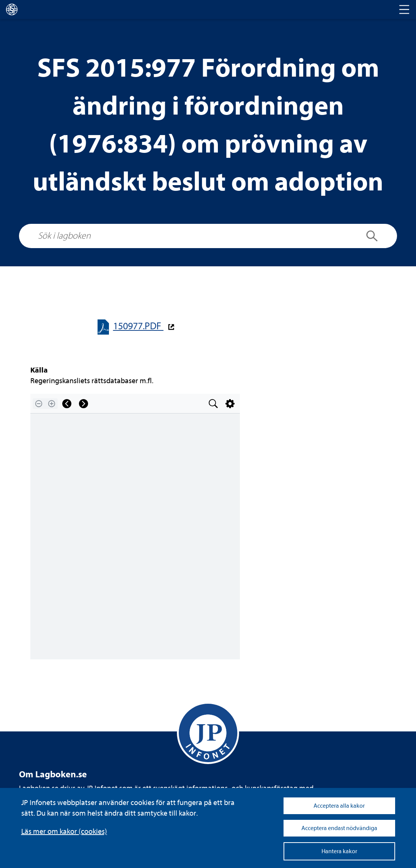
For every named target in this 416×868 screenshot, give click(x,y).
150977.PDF (138, 326)
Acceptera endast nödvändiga (339, 828)
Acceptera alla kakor (339, 806)
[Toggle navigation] (404, 9)
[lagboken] (12, 9)
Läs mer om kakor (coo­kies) (64, 831)
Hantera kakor (339, 851)
